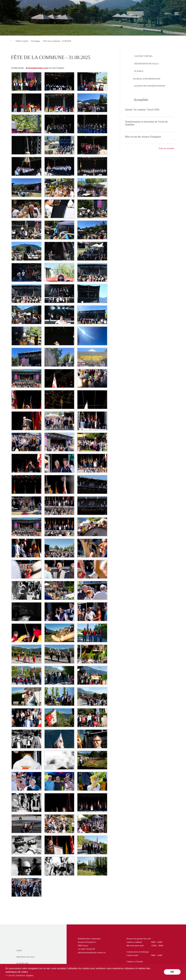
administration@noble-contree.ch (92, 952)
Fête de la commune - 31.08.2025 (57, 41)
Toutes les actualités (166, 148)
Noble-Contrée (22, 41)
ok (172, 972)
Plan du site (23, 963)
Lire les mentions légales (21, 975)
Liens (19, 950)
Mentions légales (25, 957)
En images (36, 41)
